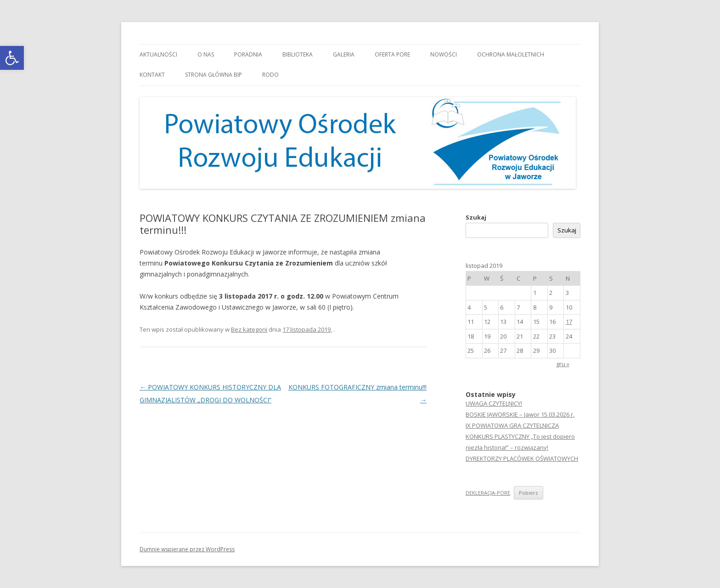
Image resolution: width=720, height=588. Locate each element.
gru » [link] (563, 364)
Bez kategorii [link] (249, 329)
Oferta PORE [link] (392, 54)
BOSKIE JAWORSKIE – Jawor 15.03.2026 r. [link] (520, 414)
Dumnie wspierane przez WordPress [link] (187, 549)
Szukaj (476, 217)
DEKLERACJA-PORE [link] (488, 493)
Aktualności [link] (158, 54)
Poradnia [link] (248, 54)
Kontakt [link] (152, 75)
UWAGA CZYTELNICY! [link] (494, 403)
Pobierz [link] (529, 493)
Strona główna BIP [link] (214, 75)
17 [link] (569, 322)
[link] (12, 58)
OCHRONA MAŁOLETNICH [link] (511, 54)
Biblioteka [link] (298, 54)
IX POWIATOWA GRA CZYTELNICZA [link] (512, 425)
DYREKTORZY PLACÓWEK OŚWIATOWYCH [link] (522, 458)
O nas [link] (206, 54)
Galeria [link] (344, 54)
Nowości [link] (444, 54)
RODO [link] (270, 75)
